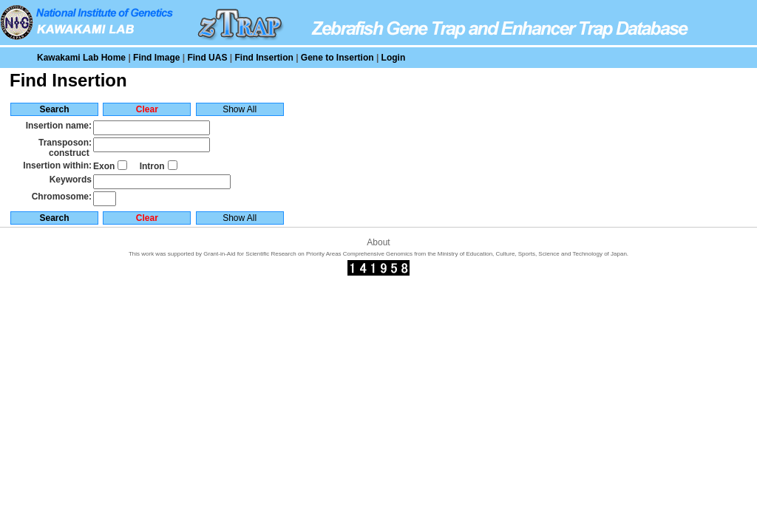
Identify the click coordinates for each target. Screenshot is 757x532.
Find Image (156, 58)
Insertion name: (59, 126)
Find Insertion (264, 58)
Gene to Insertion (337, 58)
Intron (152, 166)
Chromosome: (62, 197)
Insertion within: (57, 166)
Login (394, 58)
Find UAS (207, 58)
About (378, 242)
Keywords (71, 180)
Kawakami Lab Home (81, 58)
